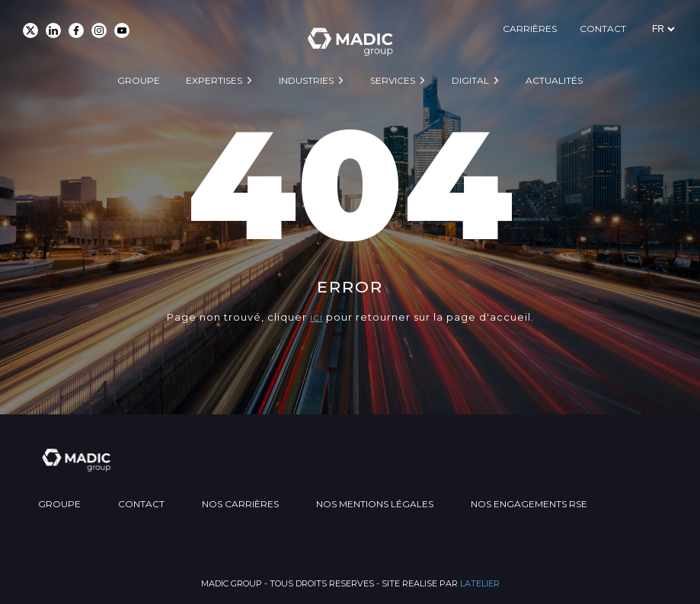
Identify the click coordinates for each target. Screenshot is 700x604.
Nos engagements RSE (529, 504)
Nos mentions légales (375, 504)
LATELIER (480, 583)
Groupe (139, 80)
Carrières (530, 29)
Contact (603, 29)
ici (316, 317)
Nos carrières (240, 504)
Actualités (554, 80)
